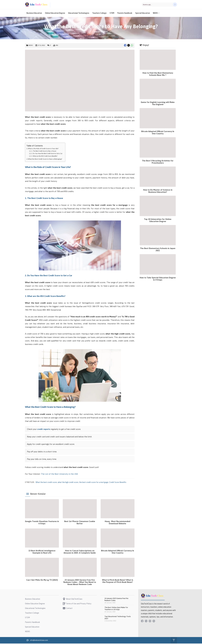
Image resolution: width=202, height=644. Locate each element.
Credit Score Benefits (118, 483)
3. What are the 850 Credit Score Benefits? (44, 157)
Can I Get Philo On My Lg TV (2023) (42, 580)
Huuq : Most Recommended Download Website (117, 523)
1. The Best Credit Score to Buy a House (44, 152)
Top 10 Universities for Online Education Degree (158, 221)
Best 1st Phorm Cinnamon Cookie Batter (80, 523)
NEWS (106, 32)
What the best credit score (46, 483)
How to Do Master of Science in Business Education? (158, 191)
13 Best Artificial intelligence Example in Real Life (42, 552)
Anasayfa (98, 32)
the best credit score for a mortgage (94, 483)
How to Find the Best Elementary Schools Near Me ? (158, 74)
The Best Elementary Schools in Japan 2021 (158, 250)
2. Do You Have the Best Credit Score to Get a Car (47, 154)
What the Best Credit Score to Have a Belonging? (45, 159)
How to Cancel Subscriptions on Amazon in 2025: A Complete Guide (80, 552)
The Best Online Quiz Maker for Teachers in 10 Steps (116, 609)
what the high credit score (68, 483)
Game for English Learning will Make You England (158, 104)
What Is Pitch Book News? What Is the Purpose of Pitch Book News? (118, 582)
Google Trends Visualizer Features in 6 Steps (42, 523)
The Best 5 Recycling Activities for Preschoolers (158, 162)
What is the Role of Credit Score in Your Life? (43, 149)
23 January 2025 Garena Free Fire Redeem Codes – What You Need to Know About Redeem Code (80, 583)
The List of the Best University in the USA (59, 474)
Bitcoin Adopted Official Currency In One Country (118, 552)
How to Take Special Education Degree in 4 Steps (158, 279)
